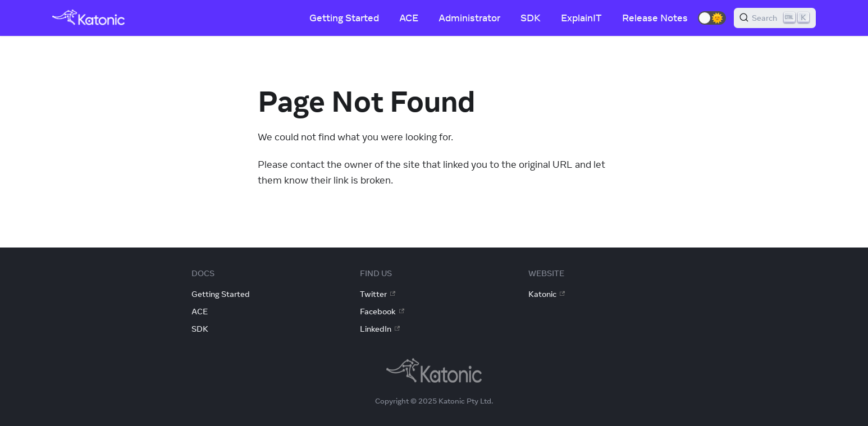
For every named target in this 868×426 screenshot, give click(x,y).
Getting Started (344, 18)
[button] (712, 18)
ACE (409, 18)
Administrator (469, 18)
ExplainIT (581, 18)
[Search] (775, 18)
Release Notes (655, 18)
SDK (531, 18)
